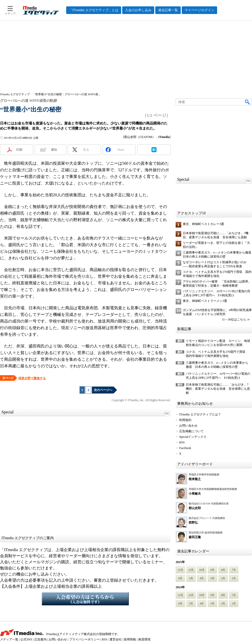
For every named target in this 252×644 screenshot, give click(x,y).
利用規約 (185, 420)
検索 (248, 102)
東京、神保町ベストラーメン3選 (205, 301)
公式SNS (26, 639)
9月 (212, 570)
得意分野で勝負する (32, 378)
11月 (191, 570)
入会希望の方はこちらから (85, 599)
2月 (223, 578)
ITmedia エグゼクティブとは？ (200, 414)
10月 (202, 570)
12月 (180, 570)
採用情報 (130, 639)
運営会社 (116, 639)
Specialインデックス (193, 437)
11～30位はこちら (234, 319)
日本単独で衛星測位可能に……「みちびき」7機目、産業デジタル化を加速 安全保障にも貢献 (218, 389)
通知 (54, 150)
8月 (223, 570)
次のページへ (103, 390)
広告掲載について (191, 431)
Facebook (185, 448)
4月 (202, 578)
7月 (234, 570)
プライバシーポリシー (85, 639)
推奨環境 (144, 639)
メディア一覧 (9, 639)
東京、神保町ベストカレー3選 (203, 224)
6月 (180, 578)
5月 (191, 578)
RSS (182, 442)
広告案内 (40, 639)
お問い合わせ (188, 426)
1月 (234, 578)
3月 (212, 578)
